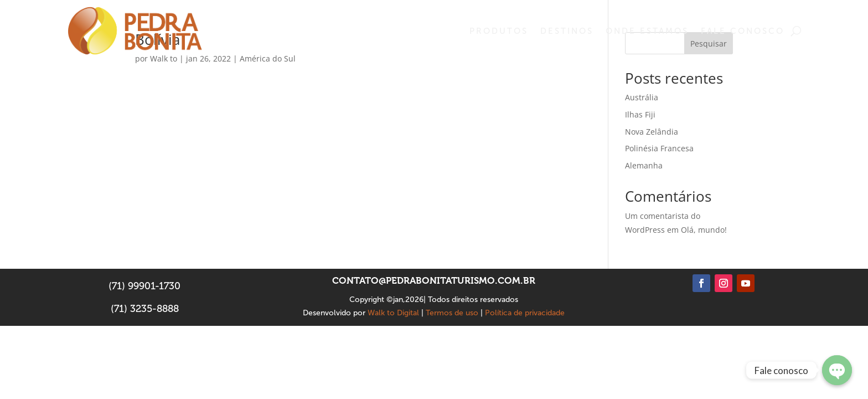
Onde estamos (647, 31)
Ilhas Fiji (640, 114)
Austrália (642, 97)
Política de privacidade (525, 313)
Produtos (499, 31)
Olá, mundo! (704, 230)
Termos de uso (452, 313)
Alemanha (644, 165)
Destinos (567, 31)
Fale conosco (743, 31)
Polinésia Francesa (659, 148)
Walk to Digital (393, 313)
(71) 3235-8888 (145, 309)
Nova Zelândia (652, 132)
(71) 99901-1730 (144, 286)
